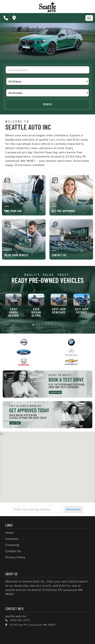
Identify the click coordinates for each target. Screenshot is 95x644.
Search (47, 104)
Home (9, 533)
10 (62, 325)
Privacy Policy (15, 557)
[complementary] (84, 633)
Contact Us (13, 551)
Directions (73, 509)
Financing (12, 545)
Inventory (12, 539)
